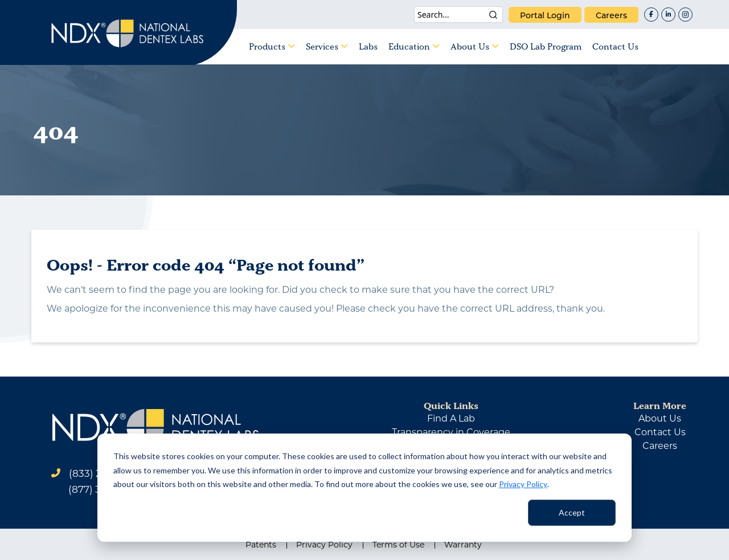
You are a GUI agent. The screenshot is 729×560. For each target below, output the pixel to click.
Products (272, 46)
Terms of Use (398, 545)
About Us (475, 46)
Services (327, 46)
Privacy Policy (523, 484)
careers (611, 15)
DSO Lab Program (546, 46)
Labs (368, 46)
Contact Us (615, 46)
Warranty (463, 545)
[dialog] (364, 488)
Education (414, 46)
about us (660, 418)
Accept (572, 512)
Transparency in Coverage (451, 432)
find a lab (451, 418)
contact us (660, 432)
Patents (261, 545)
